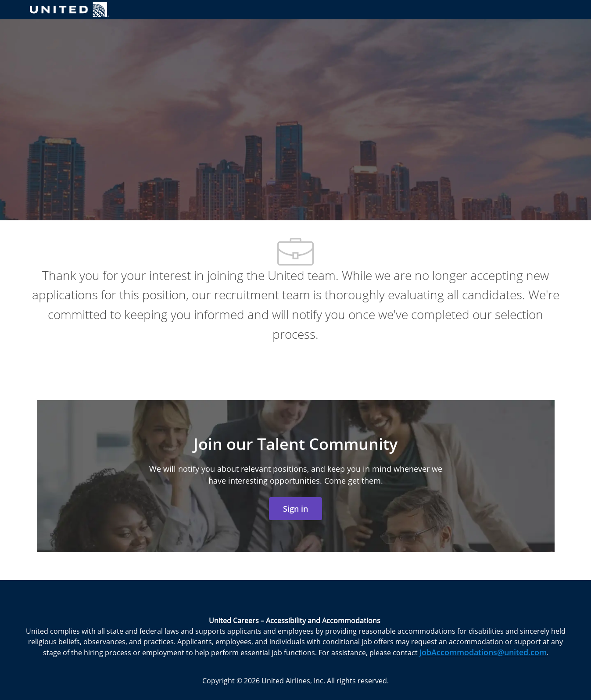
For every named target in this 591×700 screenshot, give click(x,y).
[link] (295, 509)
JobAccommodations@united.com (483, 652)
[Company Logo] (69, 9)
